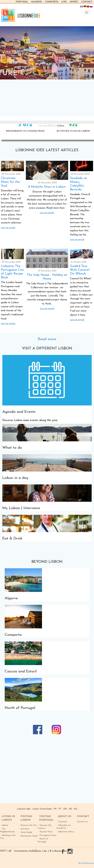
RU (76, 809)
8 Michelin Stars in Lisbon (47, 187)
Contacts (63, 822)
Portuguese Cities (48, 835)
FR (55, 809)
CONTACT (87, 2)
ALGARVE (37, 2)
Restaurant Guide (29, 836)
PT (60, 809)
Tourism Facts (46, 832)
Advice (5, 825)
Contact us (82, 822)
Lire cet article (8, 228)
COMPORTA (52, 2)
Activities (25, 829)
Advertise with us (66, 832)
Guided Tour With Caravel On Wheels (80, 270)
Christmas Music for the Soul (10, 182)
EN (65, 809)
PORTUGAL (22, 2)
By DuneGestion (86, 863)
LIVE (64, 2)
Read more (47, 339)
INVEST (74, 2)
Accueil (43, 126)
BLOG (51, 126)
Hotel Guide (26, 832)
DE (70, 809)
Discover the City (29, 825)
